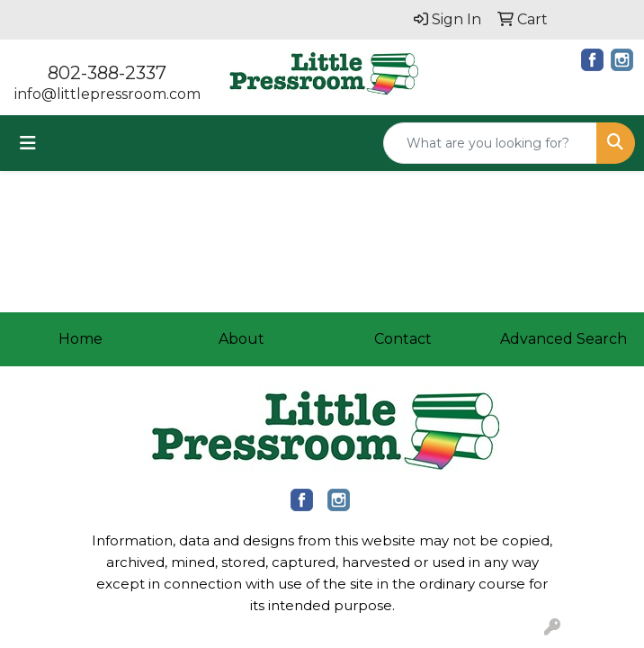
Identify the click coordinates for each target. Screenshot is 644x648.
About (241, 339)
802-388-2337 (107, 73)
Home (80, 339)
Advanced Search (563, 339)
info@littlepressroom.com (107, 94)
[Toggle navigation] (28, 143)
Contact (403, 339)
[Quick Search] (490, 143)
